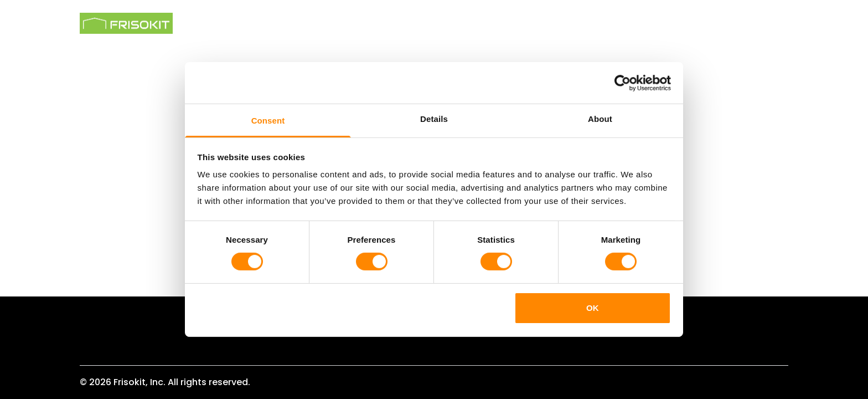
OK (593, 308)
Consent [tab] (268, 121)
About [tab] (600, 119)
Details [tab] (434, 119)
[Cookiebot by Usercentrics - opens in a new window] (622, 83)
